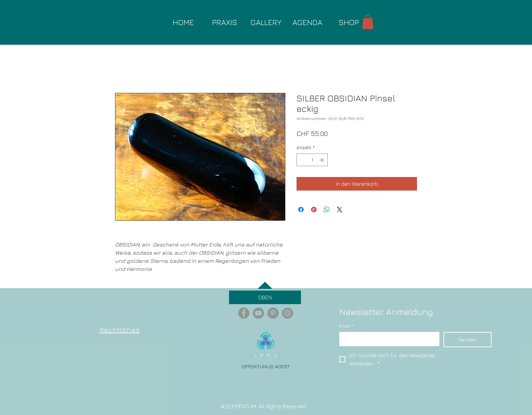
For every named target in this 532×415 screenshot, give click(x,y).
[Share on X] (340, 210)
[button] (368, 22)
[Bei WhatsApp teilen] (327, 210)
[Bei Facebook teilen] (301, 210)
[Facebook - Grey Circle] (244, 313)
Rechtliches (120, 330)
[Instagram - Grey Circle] (288, 313)
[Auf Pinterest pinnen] (314, 210)
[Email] (387, 339)
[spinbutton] (312, 160)
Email (346, 326)
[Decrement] (302, 160)
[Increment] (322, 160)
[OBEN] (265, 297)
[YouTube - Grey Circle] (258, 313)
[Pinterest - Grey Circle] (273, 313)
